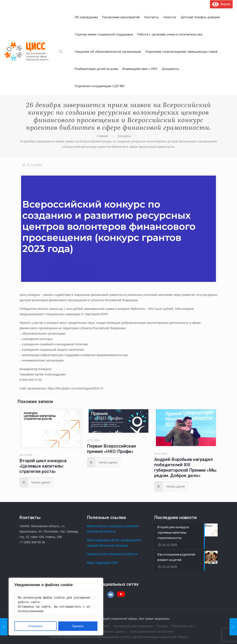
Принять (78, 626)
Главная (102, 136)
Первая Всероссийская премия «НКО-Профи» (111, 449)
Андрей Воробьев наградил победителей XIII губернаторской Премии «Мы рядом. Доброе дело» (185, 467)
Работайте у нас (182, 626)
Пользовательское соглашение (151, 632)
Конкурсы (124, 136)
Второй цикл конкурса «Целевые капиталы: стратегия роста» (43, 466)
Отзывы (162, 626)
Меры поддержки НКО (102, 563)
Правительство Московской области (112, 554)
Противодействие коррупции (133, 626)
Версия (221, 4)
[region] (56, 607)
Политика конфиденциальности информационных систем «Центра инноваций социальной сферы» (118, 637)
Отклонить (36, 626)
